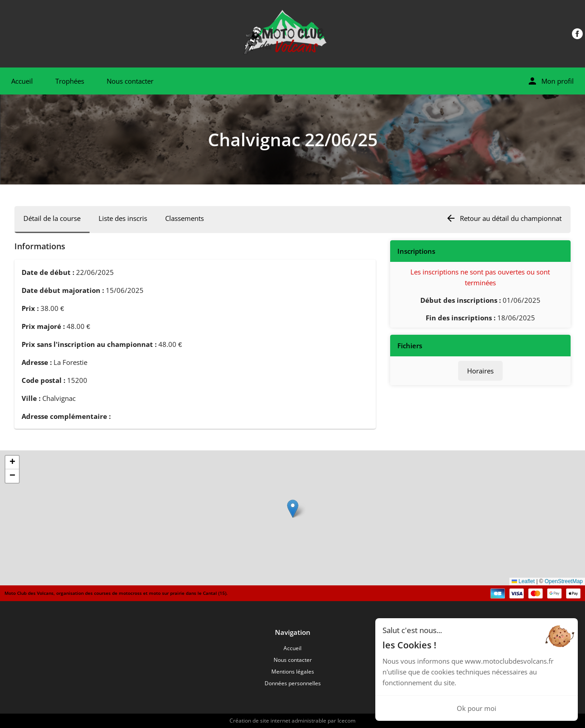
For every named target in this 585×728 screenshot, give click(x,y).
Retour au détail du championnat (504, 218)
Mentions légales (293, 672)
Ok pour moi (477, 708)
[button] (293, 509)
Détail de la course (52, 218)
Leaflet (523, 581)
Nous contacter (130, 81)
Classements (184, 218)
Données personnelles (293, 683)
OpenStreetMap (564, 581)
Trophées (70, 81)
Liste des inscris (123, 218)
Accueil (22, 81)
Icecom (346, 721)
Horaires (480, 371)
